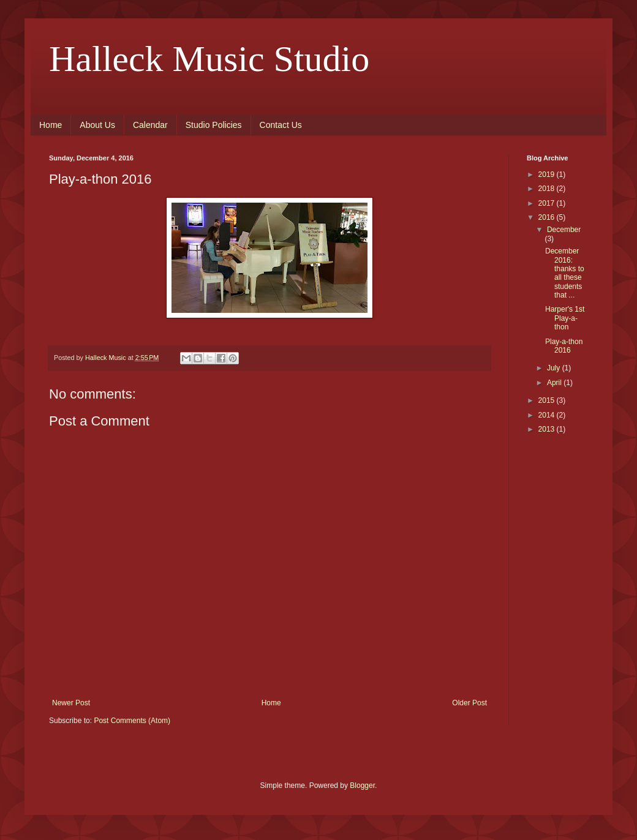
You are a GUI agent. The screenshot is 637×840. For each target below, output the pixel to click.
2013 (548, 429)
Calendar (150, 125)
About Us (97, 125)
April (555, 383)
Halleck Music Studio (209, 59)
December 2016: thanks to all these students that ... (565, 273)
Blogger (362, 786)
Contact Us (281, 125)
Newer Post (71, 703)
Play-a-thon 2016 (564, 346)
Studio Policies (214, 125)
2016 (548, 217)
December (564, 230)
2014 (548, 415)
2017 (548, 203)
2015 (548, 400)
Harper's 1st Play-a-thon (565, 318)
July (555, 368)
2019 (548, 174)
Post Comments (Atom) (132, 721)
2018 (548, 189)
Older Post (469, 703)
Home (51, 125)
